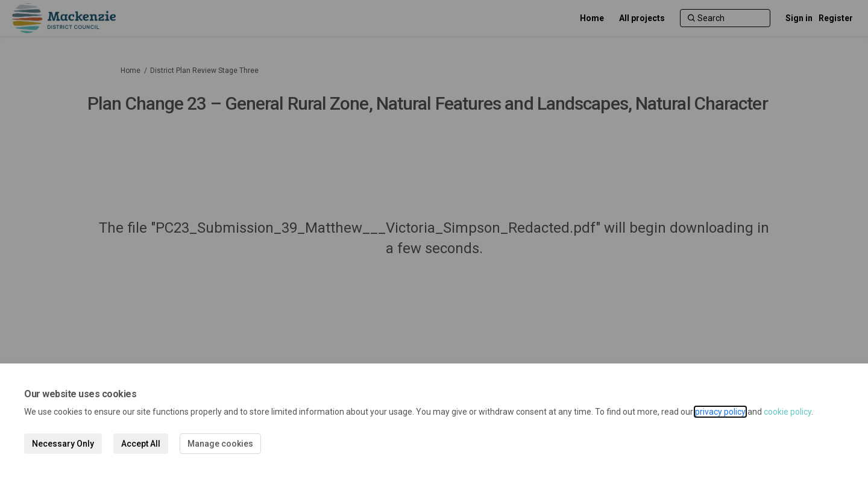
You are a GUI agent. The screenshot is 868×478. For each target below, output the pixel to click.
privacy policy (720, 412)
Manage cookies (220, 444)
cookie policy (788, 412)
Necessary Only (63, 444)
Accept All (141, 444)
